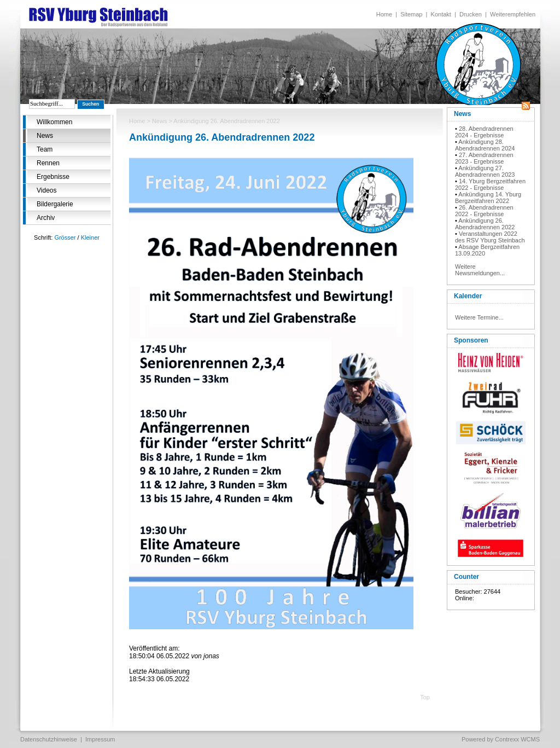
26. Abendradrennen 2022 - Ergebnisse (484, 211)
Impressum (100, 739)
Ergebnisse (53, 177)
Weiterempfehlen (513, 14)
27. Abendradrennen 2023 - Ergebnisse (484, 158)
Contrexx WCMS (517, 739)
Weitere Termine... (479, 317)
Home (384, 14)
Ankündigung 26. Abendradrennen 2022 (485, 224)
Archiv (46, 218)
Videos (46, 190)
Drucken (471, 14)
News (45, 136)
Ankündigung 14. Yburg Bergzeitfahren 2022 (488, 198)
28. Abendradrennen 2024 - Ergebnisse (484, 132)
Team (45, 149)
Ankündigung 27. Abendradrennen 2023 (485, 171)
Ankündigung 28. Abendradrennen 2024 (485, 145)
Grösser (65, 237)
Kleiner (90, 237)
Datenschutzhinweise (49, 739)
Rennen (48, 163)
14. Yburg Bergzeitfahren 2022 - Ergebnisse (490, 184)
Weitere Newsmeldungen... (480, 270)
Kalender (468, 296)
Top (425, 697)
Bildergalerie (55, 204)
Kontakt (441, 14)
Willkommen (54, 122)
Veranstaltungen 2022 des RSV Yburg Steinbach (490, 237)
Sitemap (411, 14)
